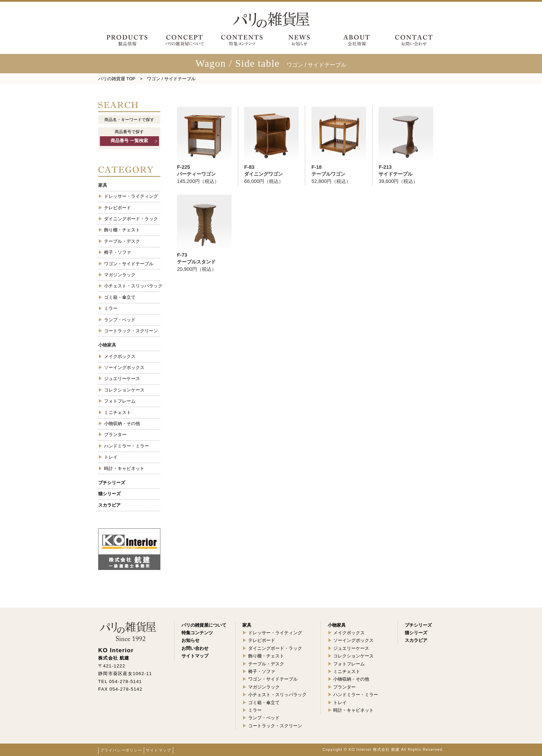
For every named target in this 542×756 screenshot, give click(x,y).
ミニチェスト (118, 412)
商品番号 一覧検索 (129, 141)
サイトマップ (158, 750)
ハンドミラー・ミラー (127, 446)
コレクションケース (124, 390)
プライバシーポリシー (121, 750)
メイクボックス (120, 356)
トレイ (111, 457)
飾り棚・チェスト (122, 230)
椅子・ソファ (118, 252)
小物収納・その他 (122, 423)
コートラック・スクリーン (131, 331)
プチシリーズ (112, 483)
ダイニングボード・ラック (131, 219)
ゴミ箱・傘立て (120, 297)
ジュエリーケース (122, 379)
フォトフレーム (120, 401)
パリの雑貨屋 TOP (117, 79)
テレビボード (118, 208)
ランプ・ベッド (120, 320)
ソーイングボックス (124, 367)
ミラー (111, 308)
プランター (115, 435)
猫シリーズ (109, 494)
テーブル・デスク (122, 241)
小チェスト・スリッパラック (132, 286)
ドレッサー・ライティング (131, 196)
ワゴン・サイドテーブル (129, 264)
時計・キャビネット (124, 468)
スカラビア (109, 505)
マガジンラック (120, 275)
